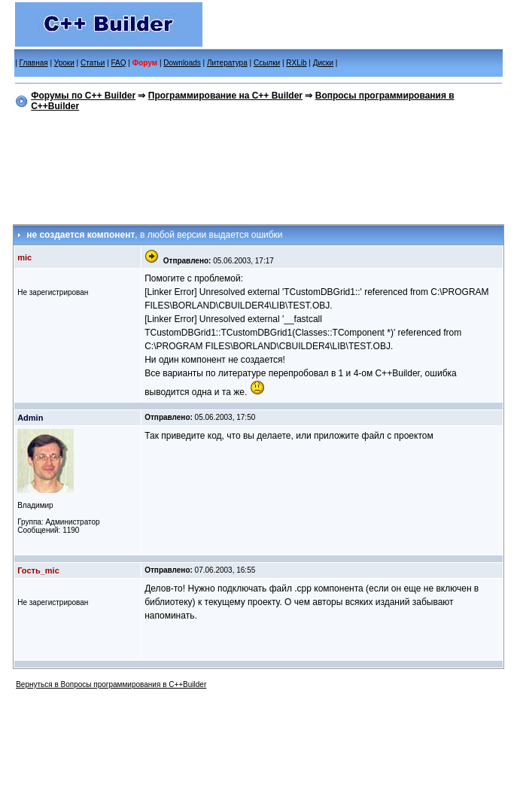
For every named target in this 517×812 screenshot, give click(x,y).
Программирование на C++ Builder (225, 96)
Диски (323, 63)
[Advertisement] (258, 165)
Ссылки (267, 63)
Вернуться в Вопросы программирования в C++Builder (111, 684)
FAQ (119, 63)
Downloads (182, 63)
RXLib (296, 63)
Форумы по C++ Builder (83, 96)
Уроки (64, 63)
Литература (227, 63)
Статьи (93, 63)
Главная (34, 63)
